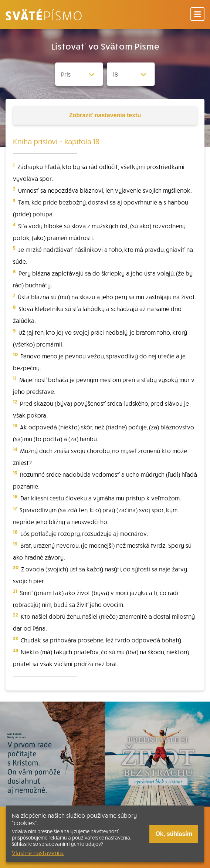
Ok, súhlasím (174, 834)
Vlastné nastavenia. (38, 852)
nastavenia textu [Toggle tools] (105, 115)
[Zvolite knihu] (79, 74)
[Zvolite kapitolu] (131, 74)
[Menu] (197, 15)
